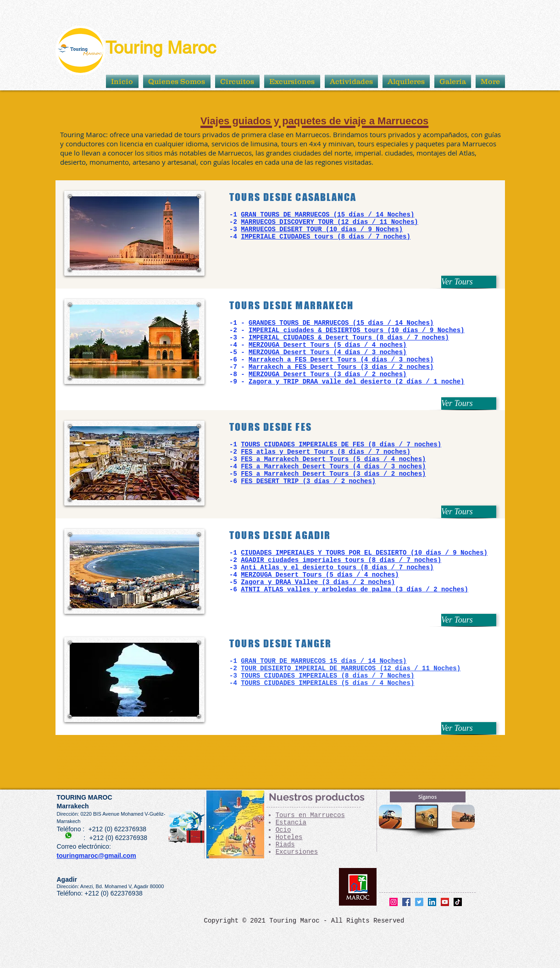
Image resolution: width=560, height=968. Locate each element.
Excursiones (297, 852)
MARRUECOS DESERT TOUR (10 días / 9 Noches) (322, 229)
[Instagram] (394, 902)
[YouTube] (445, 902)
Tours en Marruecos (310, 815)
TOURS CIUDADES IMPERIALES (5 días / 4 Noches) (327, 683)
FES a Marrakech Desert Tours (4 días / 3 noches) (333, 467)
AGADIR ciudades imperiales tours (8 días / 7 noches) (341, 560)
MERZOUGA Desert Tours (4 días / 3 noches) (327, 352)
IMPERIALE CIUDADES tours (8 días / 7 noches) (326, 237)
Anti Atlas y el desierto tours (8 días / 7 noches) (337, 567)
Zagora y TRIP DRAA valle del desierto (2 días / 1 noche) (356, 382)
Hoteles (289, 837)
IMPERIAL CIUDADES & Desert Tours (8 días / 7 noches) (349, 338)
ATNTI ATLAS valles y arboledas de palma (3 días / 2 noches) (355, 590)
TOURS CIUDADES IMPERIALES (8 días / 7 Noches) (327, 676)
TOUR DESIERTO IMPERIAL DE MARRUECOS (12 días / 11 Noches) (351, 668)
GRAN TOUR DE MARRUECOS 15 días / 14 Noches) (324, 661)
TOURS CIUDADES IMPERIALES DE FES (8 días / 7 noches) (341, 445)
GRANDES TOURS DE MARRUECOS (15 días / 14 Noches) (341, 323)
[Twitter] (419, 902)
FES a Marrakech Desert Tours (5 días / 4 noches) (333, 459)
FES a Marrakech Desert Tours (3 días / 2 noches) (333, 474)
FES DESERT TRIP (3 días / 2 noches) (308, 481)
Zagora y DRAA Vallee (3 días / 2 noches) (318, 582)
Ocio (283, 830)
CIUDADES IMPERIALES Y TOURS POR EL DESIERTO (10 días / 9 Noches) (364, 553)
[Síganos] (428, 797)
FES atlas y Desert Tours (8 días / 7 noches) (326, 452)
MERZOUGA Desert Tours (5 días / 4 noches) (327, 345)
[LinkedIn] (432, 902)
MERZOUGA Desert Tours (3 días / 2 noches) (327, 374)
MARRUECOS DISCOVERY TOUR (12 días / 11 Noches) (329, 222)
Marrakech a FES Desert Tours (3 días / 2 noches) (341, 367)
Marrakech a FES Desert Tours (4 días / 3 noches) (341, 360)
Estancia (291, 823)
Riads (285, 845)
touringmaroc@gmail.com (97, 856)
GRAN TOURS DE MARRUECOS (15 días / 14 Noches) (327, 215)
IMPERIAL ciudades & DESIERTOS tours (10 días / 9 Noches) (356, 330)
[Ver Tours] (469, 282)
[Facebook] (406, 902)
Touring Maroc (161, 48)
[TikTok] (458, 902)
